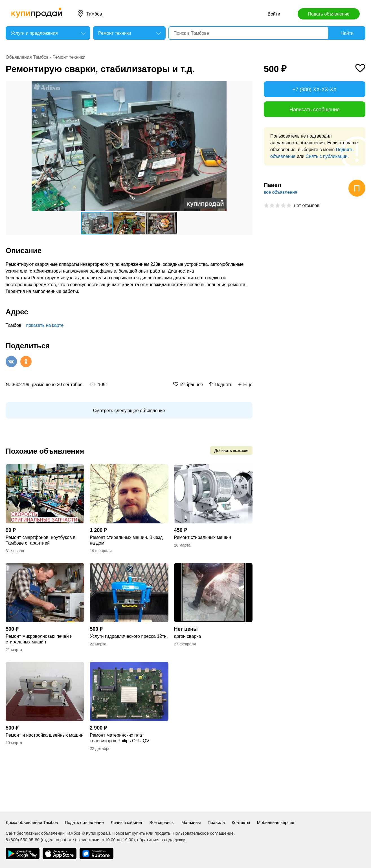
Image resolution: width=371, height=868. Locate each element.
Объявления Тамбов (27, 57)
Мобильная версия (276, 822)
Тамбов (94, 14)
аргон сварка (188, 636)
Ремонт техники (69, 57)
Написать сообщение (315, 110)
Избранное (192, 385)
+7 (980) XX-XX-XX (315, 90)
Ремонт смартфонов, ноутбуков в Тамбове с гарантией (41, 540)
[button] (247, 86)
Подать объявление (329, 14)
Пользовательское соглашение (203, 833)
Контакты (241, 822)
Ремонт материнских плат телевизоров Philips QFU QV (119, 738)
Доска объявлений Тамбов (32, 822)
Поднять (224, 385)
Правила (216, 822)
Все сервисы (162, 822)
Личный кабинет (127, 822)
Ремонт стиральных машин (203, 537)
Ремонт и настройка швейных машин (45, 735)
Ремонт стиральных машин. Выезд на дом (126, 540)
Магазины (191, 822)
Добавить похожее (231, 451)
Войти (274, 14)
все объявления (281, 192)
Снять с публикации (326, 156)
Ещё (248, 385)
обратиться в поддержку (161, 840)
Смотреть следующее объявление (129, 411)
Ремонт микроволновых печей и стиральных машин (39, 639)
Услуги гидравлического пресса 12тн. (129, 636)
